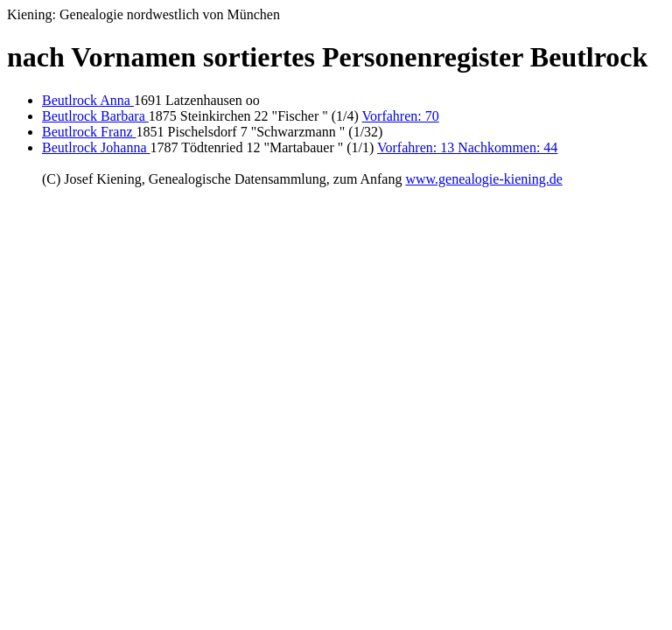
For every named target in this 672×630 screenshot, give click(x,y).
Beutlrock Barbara (95, 116)
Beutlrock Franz (89, 132)
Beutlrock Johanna (96, 147)
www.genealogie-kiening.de (483, 179)
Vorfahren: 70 (401, 116)
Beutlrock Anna (88, 100)
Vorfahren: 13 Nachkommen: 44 (467, 147)
